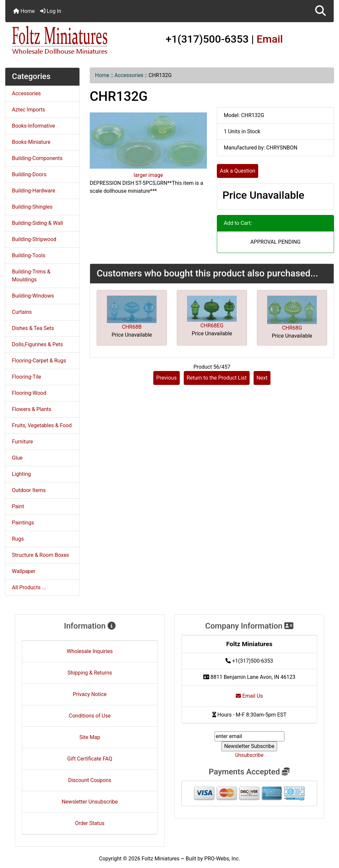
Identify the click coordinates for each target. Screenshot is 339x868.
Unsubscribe (249, 755)
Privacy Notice (90, 694)
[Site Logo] (60, 40)
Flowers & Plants (32, 409)
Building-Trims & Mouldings (31, 276)
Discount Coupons (90, 780)
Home (24, 11)
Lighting (21, 474)
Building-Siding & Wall (37, 223)
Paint (18, 506)
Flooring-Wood (29, 393)
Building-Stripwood (34, 239)
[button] (320, 11)
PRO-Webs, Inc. (222, 859)
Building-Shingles (32, 207)
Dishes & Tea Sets (33, 328)
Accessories (129, 75)
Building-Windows (33, 296)
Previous (167, 378)
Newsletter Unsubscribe (90, 802)
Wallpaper (24, 571)
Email (270, 39)
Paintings (23, 523)
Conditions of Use (90, 716)
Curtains (22, 312)
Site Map (90, 737)
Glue (17, 458)
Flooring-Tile (26, 377)
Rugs (18, 539)
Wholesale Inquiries (90, 651)
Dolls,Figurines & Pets (37, 344)
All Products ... (29, 587)
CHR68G (292, 328)
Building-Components (37, 158)
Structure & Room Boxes (41, 555)
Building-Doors (29, 174)
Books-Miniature (31, 142)
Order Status (90, 823)
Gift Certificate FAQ (90, 759)
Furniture (22, 442)
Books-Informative (33, 126)
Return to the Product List (217, 378)
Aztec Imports (28, 110)
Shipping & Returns (90, 673)
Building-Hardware (34, 191)
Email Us (249, 696)
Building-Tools (29, 255)
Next (262, 378)
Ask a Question (238, 171)
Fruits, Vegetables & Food (42, 425)
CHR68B (132, 327)
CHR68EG (212, 326)
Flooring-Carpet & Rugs (39, 361)
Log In (51, 11)
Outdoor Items (29, 490)
